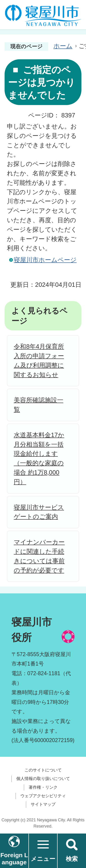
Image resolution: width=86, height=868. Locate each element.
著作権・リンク (43, 787)
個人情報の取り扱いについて (43, 779)
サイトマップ (43, 804)
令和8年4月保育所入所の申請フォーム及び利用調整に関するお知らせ (39, 360)
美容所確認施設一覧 (39, 405)
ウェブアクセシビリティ (43, 796)
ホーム (63, 46)
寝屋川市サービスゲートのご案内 (39, 512)
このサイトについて (43, 770)
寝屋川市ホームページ (45, 260)
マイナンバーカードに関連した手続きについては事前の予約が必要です (39, 556)
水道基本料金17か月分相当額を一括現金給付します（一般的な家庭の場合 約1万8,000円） (39, 458)
